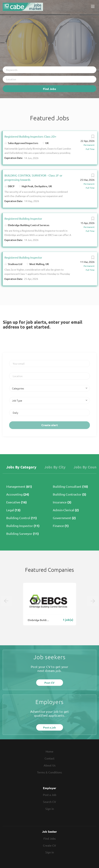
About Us (50, 765)
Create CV (49, 845)
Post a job (49, 727)
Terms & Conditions (49, 772)
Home (49, 751)
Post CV (49, 683)
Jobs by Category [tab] (21, 467)
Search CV (49, 802)
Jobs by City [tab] (55, 467)
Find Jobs (49, 89)
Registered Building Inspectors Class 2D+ (30, 136)
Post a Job (50, 795)
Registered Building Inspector (23, 218)
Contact (49, 758)
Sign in (50, 809)
